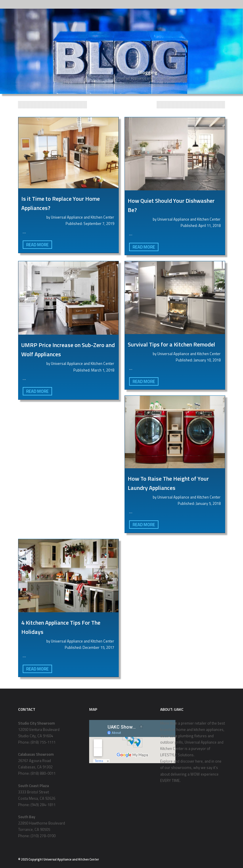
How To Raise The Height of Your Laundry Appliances (168, 483)
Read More (37, 245)
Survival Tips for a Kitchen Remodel (171, 344)
